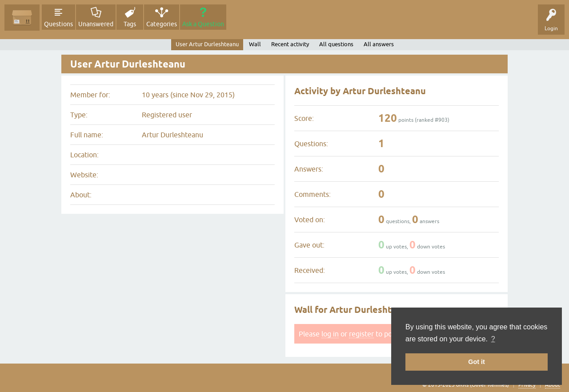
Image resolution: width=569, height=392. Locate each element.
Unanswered (96, 24)
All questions (336, 44)
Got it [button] (477, 362)
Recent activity (290, 44)
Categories (162, 24)
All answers (379, 44)
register (361, 334)
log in (330, 334)
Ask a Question (203, 24)
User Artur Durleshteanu (207, 44)
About (553, 385)
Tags (130, 24)
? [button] (493, 339)
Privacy (527, 385)
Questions (58, 24)
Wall (255, 44)
